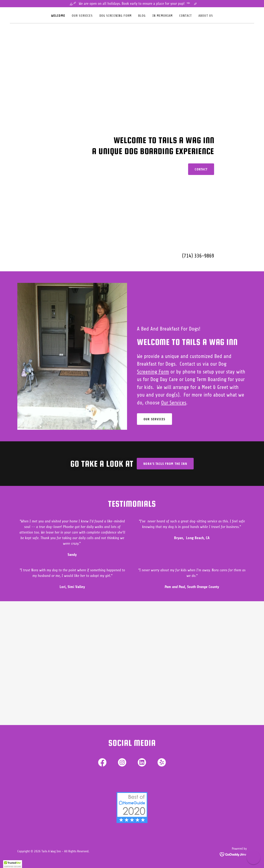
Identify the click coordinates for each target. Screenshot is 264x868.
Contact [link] (186, 16)
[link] (102, 763)
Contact (201, 169)
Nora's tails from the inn (165, 464)
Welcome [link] (58, 16)
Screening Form (153, 372)
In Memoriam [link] (163, 16)
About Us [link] (206, 16)
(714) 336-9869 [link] (198, 256)
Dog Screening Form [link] (115, 16)
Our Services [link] (82, 16)
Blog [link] (142, 16)
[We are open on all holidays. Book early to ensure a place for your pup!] (132, 4)
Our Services (174, 403)
